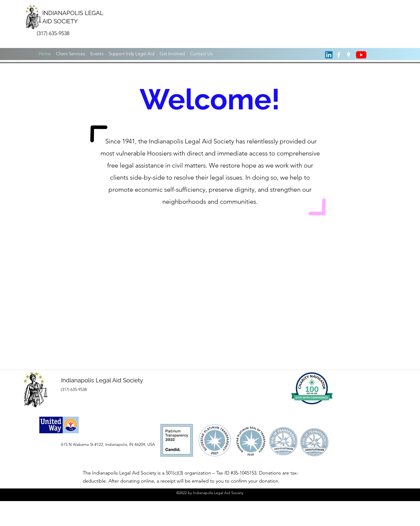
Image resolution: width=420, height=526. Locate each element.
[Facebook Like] (57, 477)
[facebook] (339, 55)
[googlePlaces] (349, 55)
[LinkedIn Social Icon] (329, 55)
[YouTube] (361, 55)
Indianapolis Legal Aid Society (102, 380)
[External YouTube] (210, 293)
